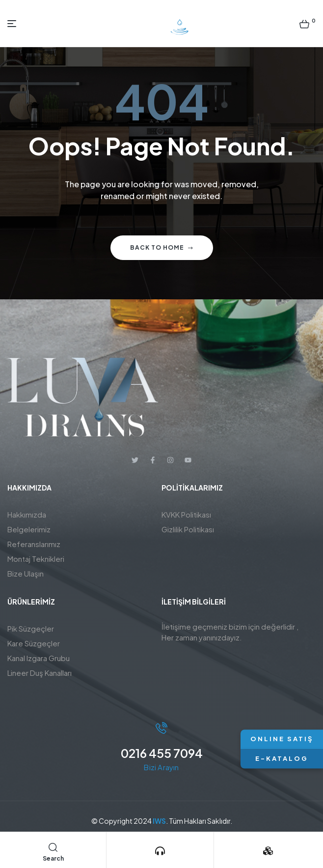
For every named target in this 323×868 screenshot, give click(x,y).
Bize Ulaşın (26, 573)
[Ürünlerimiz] (268, 851)
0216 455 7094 (162, 753)
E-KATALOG (282, 758)
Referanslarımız (34, 544)
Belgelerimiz (29, 529)
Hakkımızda (27, 514)
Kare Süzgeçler (34, 643)
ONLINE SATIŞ (282, 739)
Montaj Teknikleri (36, 559)
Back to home (162, 247)
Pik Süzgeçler (31, 628)
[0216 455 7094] (161, 728)
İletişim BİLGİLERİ (194, 602)
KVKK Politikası (186, 514)
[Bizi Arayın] (160, 851)
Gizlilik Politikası (188, 529)
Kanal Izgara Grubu (39, 658)
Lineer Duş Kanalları (40, 673)
